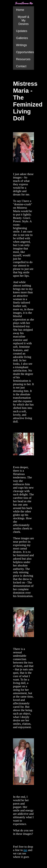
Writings (21, 45)
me (25, 850)
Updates (22, 31)
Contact (21, 66)
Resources (23, 59)
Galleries (22, 38)
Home (20, 10)
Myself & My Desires (23, 20)
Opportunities (25, 52)
